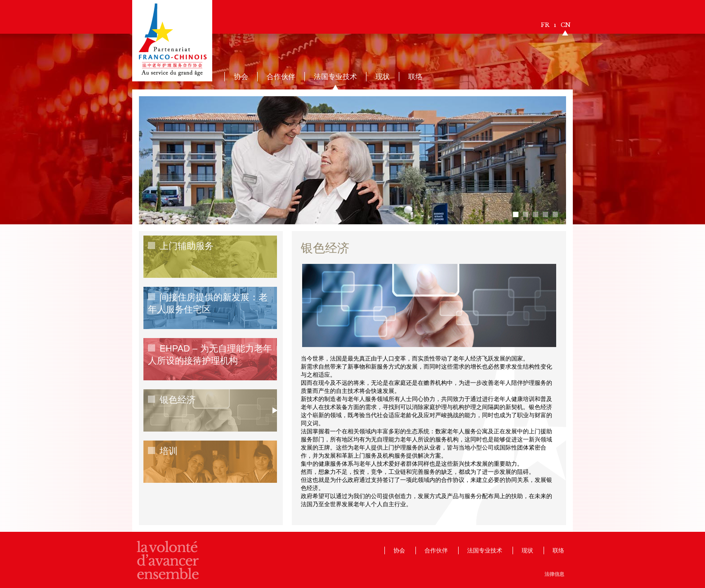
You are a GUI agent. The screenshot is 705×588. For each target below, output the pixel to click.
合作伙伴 (281, 76)
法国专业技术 (335, 76)
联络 (415, 76)
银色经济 (178, 400)
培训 (169, 451)
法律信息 (554, 574)
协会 (241, 76)
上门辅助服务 (187, 246)
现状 (383, 76)
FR (545, 25)
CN (566, 25)
